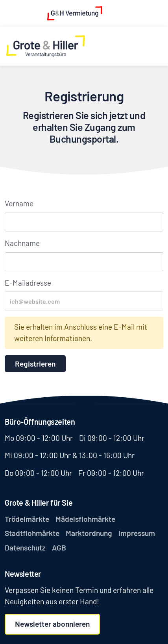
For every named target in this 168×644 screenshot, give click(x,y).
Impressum (137, 533)
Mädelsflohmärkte (85, 519)
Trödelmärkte (27, 519)
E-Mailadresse (28, 283)
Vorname (19, 203)
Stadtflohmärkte (32, 533)
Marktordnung (89, 533)
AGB (59, 548)
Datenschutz (25, 548)
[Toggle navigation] (157, 46)
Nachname (22, 243)
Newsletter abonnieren (52, 624)
